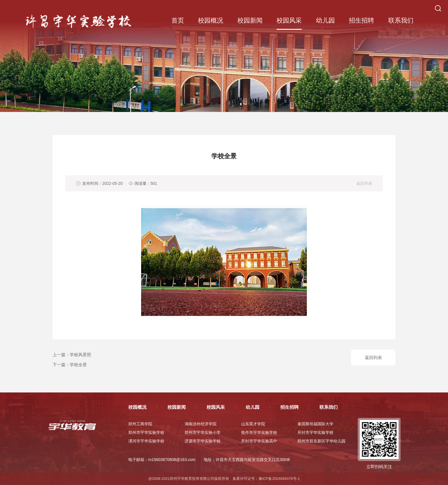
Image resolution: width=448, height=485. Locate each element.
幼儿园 (325, 20)
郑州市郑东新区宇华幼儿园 (321, 441)
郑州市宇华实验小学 (203, 432)
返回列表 (364, 183)
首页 (178, 20)
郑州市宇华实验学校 (146, 432)
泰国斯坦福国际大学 (315, 424)
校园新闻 (250, 20)
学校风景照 (80, 355)
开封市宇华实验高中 (259, 441)
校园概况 (211, 20)
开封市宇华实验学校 (315, 432)
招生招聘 (361, 20)
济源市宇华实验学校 (203, 441)
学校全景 (78, 365)
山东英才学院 (253, 424)
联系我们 (401, 20)
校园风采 (289, 20)
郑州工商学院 (140, 424)
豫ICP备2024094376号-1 (279, 479)
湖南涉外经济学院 (201, 424)
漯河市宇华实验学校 (146, 441)
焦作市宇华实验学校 (259, 432)
